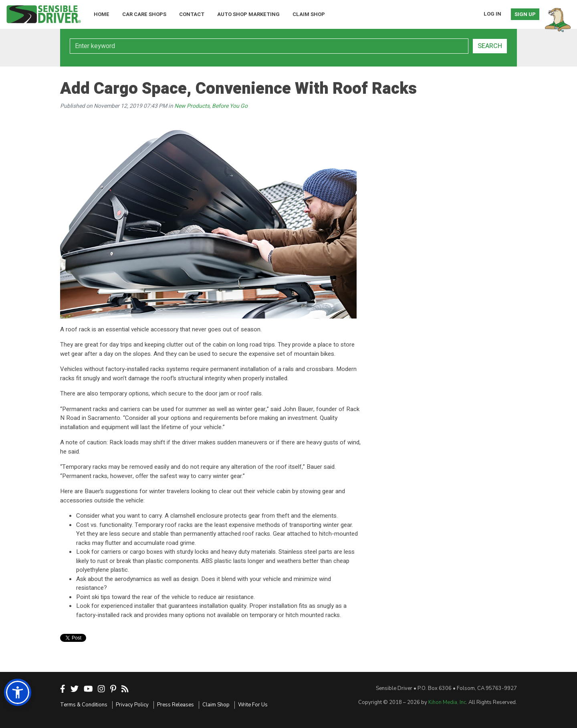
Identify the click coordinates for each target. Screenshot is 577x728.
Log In (492, 14)
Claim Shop (309, 14)
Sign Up (525, 14)
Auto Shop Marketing (248, 14)
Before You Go (230, 106)
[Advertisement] (433, 164)
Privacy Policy (132, 705)
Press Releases (176, 705)
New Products (192, 106)
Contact (192, 14)
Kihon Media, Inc (447, 702)
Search (490, 46)
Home (102, 14)
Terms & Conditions (84, 705)
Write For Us (253, 705)
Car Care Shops (144, 14)
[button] (18, 692)
